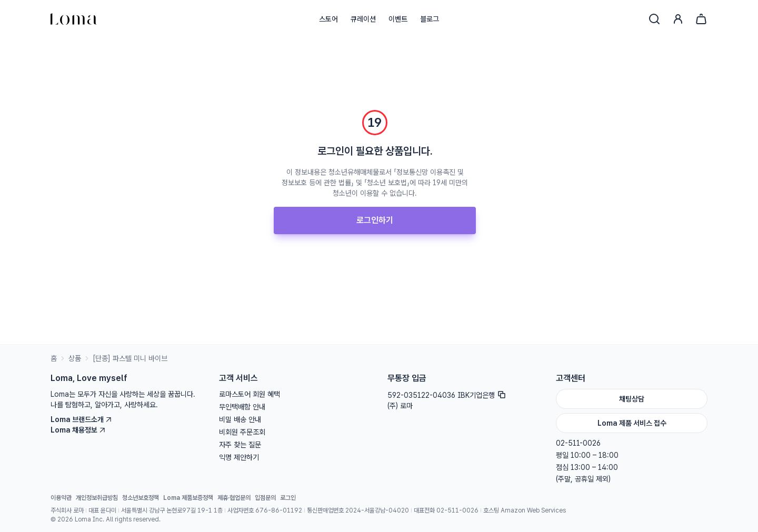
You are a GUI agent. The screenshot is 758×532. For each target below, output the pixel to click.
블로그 (430, 19)
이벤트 (398, 19)
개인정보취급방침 (97, 498)
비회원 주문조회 (242, 432)
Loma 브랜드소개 (81, 419)
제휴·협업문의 (234, 498)
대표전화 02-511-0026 (446, 510)
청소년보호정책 (141, 498)
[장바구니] (701, 19)
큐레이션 (363, 19)
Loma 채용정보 (78, 430)
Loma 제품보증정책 (188, 498)
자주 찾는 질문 (240, 445)
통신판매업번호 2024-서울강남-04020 (358, 510)
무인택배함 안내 (242, 407)
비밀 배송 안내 (240, 419)
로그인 (288, 498)
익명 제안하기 (239, 457)
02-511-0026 (578, 443)
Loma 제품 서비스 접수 (632, 423)
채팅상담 (632, 399)
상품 (75, 358)
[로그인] (678, 19)
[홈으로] (74, 19)
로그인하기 (375, 220)
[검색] (654, 19)
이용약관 (61, 498)
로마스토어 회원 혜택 (250, 394)
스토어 (328, 19)
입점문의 (265, 498)
